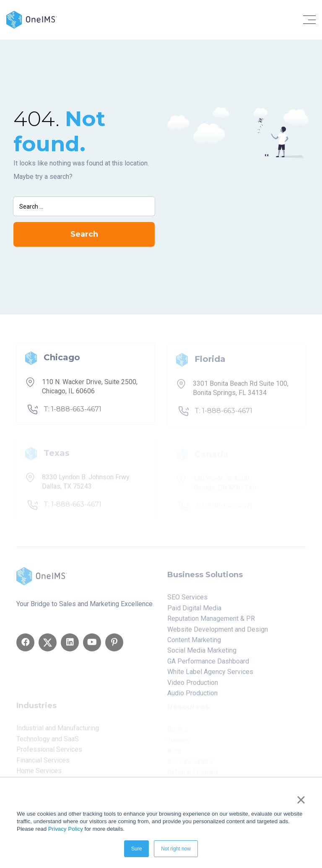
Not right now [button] (176, 849)
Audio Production (192, 696)
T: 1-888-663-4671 (73, 412)
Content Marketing (194, 643)
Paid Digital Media (194, 611)
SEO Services (187, 600)
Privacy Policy (66, 829)
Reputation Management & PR (211, 621)
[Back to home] (32, 19)
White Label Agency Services (210, 675)
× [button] (301, 800)
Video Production (193, 686)
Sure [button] (136, 849)
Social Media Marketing (202, 653)
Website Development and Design (218, 632)
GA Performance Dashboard (208, 664)
